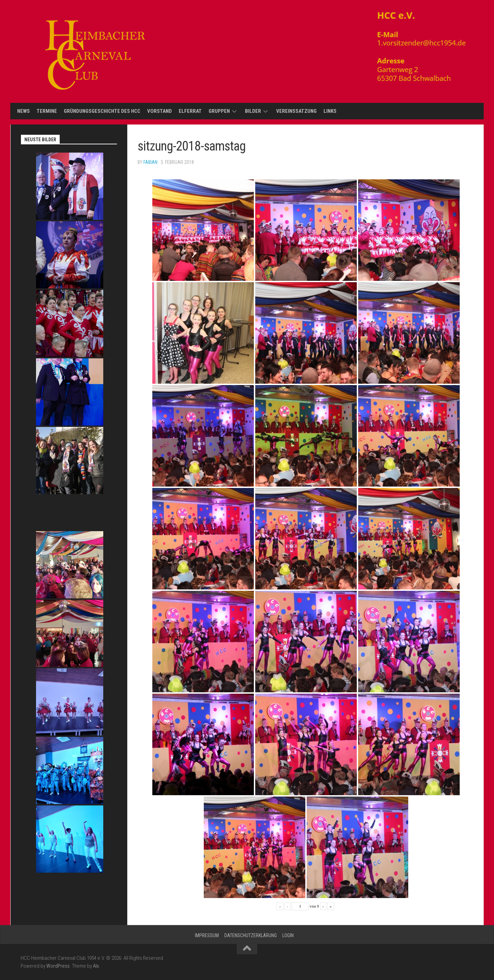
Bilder (253, 111)
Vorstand (160, 111)
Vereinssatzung (296, 111)
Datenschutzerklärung (251, 935)
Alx (96, 966)
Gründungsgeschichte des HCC (102, 111)
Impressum (207, 935)
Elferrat (190, 111)
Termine (47, 111)
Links (330, 111)
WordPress (58, 966)
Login (288, 935)
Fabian (150, 162)
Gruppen (219, 111)
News (23, 111)
